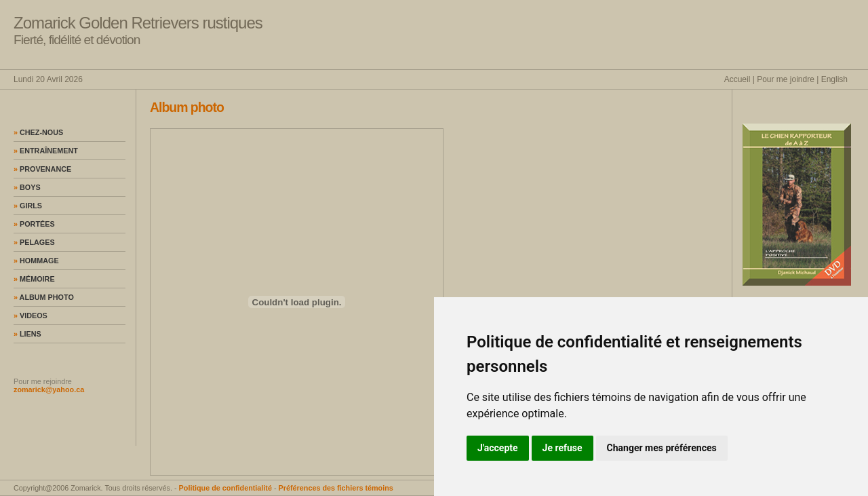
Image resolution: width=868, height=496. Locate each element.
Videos (31, 316)
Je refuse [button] (563, 448)
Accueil (737, 79)
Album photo (44, 297)
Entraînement (46, 151)
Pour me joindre (786, 79)
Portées (34, 224)
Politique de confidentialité (225, 488)
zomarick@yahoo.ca (49, 389)
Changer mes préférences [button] (662, 448)
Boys (27, 187)
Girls (28, 206)
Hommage (36, 261)
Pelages (34, 242)
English (834, 79)
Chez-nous (38, 132)
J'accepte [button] (498, 448)
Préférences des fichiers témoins (336, 488)
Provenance (42, 169)
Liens (27, 334)
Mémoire (34, 279)
